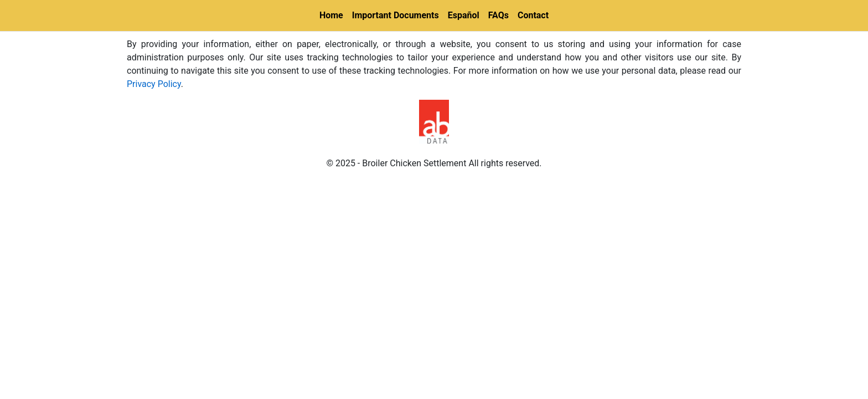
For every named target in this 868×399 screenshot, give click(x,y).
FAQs (498, 15)
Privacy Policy (154, 84)
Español (464, 15)
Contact (533, 15)
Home (331, 15)
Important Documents (396, 15)
